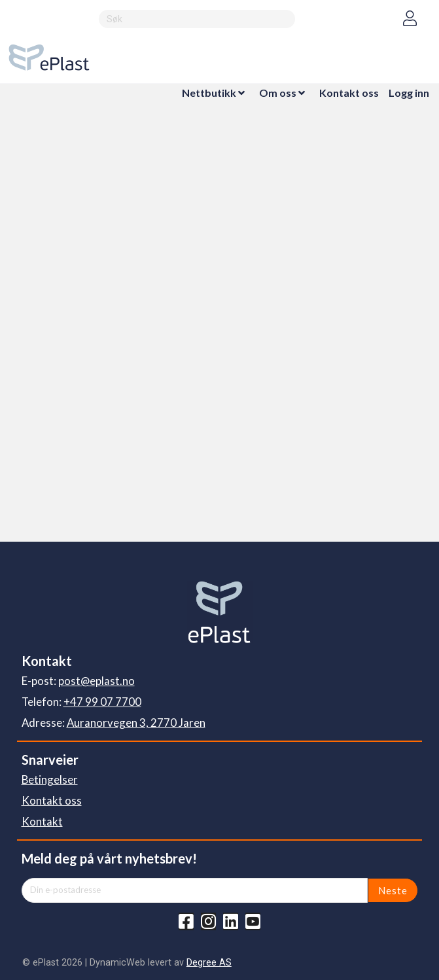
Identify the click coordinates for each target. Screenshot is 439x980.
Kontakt (42, 821)
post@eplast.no (97, 681)
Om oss (278, 93)
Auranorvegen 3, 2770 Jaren (136, 723)
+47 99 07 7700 (102, 702)
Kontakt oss (349, 93)
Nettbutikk (209, 93)
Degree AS (209, 962)
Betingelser (50, 779)
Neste (393, 890)
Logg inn (409, 93)
